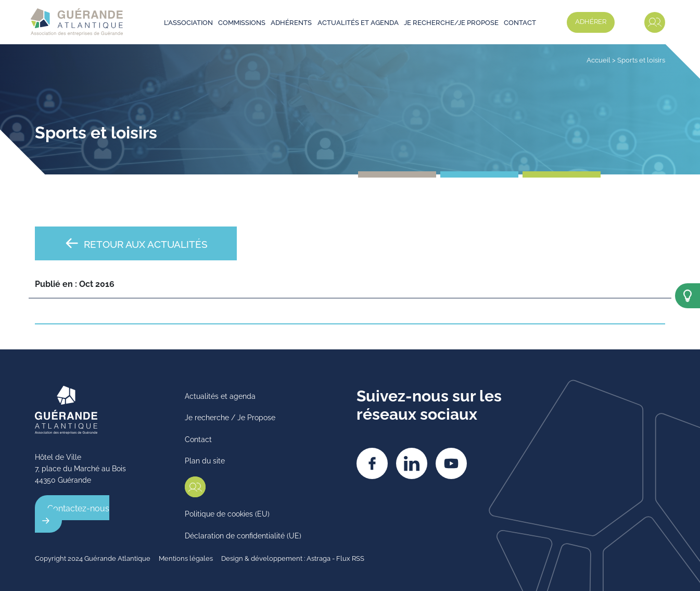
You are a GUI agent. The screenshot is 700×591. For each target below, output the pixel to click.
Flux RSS (350, 558)
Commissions (242, 22)
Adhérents (291, 22)
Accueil (599, 59)
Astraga (319, 558)
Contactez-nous (78, 508)
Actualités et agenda (358, 22)
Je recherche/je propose (451, 22)
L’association (188, 22)
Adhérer (591, 21)
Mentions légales (186, 558)
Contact (520, 22)
